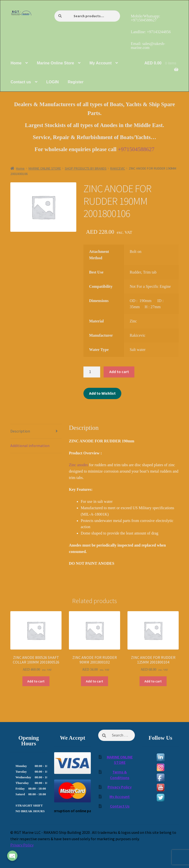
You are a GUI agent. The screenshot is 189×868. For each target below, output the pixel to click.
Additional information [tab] (30, 446)
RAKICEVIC (118, 168)
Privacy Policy (120, 787)
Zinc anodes (79, 465)
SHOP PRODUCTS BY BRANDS (86, 168)
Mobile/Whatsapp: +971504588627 (145, 18)
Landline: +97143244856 (151, 32)
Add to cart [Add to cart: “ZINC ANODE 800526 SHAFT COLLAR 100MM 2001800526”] (36, 681)
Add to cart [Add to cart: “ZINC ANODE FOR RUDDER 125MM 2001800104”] (153, 681)
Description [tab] (20, 431)
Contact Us (120, 806)
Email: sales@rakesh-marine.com (148, 46)
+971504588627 (136, 149)
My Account (120, 796)
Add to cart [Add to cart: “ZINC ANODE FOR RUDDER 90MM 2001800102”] (94, 681)
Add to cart (119, 372)
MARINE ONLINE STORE (45, 168)
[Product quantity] (92, 372)
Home (20, 168)
